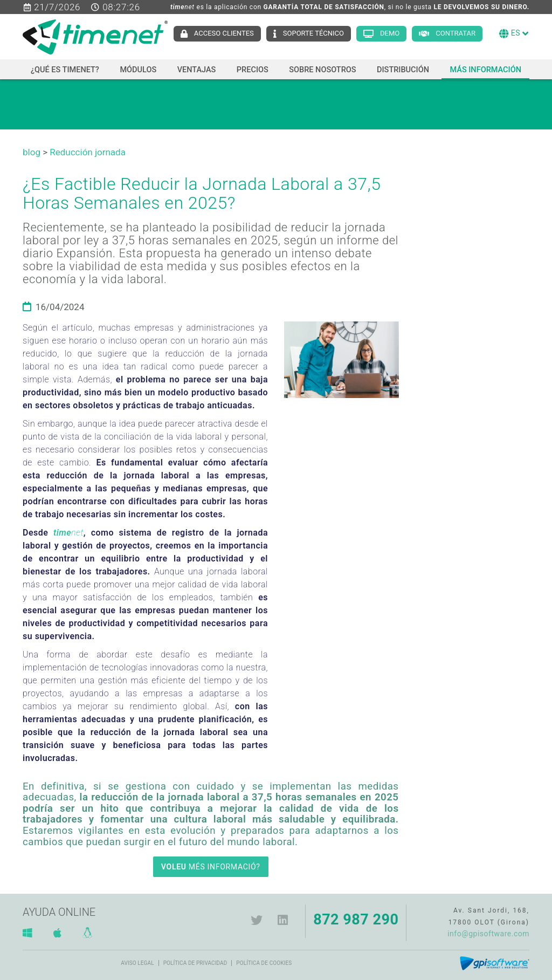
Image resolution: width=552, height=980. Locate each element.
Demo (390, 33)
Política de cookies (264, 963)
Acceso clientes (224, 33)
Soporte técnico (313, 33)
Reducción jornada (88, 152)
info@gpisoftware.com (488, 934)
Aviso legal (137, 963)
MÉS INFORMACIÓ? (211, 867)
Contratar (456, 33)
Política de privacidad (195, 963)
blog (32, 152)
